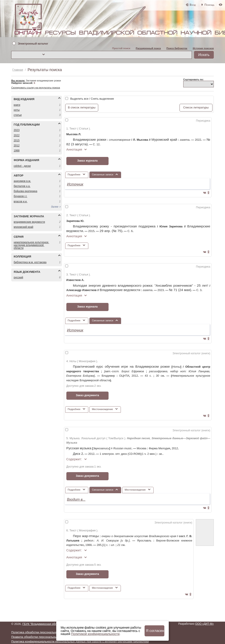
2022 (17, 135)
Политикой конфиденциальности (95, 634)
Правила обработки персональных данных (40, 637)
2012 (17, 146)
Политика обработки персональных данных (41, 632)
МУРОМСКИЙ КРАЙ (23, 227)
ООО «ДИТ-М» (204, 624)
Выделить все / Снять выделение (92, 99)
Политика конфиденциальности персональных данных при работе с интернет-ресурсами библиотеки (80, 641)
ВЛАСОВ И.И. (20, 201)
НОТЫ (17, 110)
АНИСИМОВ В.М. (22, 181)
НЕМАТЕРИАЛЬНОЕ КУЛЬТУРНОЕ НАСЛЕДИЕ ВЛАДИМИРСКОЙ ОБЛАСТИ (31, 245)
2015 (17, 140)
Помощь (210, 5)
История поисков (203, 48)
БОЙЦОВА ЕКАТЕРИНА (25, 191)
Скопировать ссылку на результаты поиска (36, 88)
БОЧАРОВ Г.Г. (20, 196)
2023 (17, 130)
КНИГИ (17, 105)
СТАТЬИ (18, 115)
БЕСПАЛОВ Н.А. (22, 186)
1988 (17, 151)
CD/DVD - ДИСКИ (22, 166)
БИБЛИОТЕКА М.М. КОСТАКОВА (30, 262)
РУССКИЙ (18, 277)
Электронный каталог (33, 44)
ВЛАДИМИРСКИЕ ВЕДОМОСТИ (29, 222)
